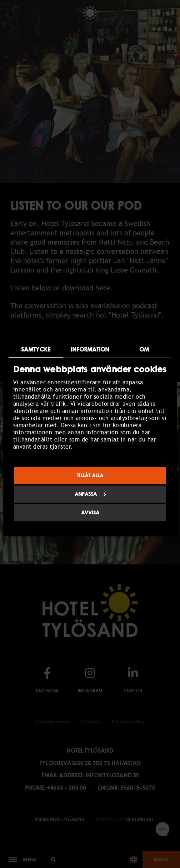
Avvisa (90, 513)
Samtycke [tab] (36, 349)
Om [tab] (144, 349)
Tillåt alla (90, 476)
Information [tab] (90, 349)
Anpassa (90, 494)
